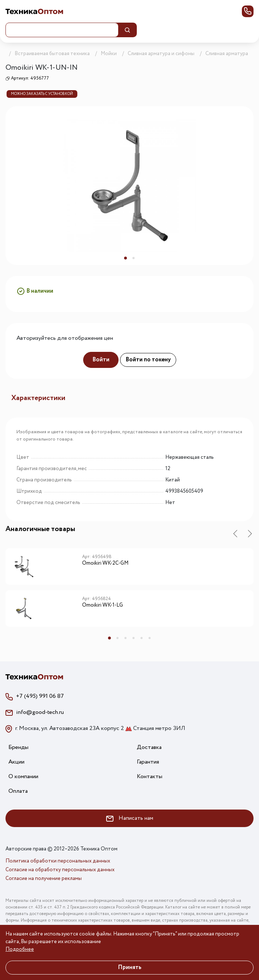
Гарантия (148, 762)
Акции (16, 762)
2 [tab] (134, 258)
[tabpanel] (129, 186)
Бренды (18, 747)
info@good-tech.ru (40, 712)
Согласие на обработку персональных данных (60, 870)
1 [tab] (125, 258)
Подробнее (20, 949)
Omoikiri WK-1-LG (103, 606)
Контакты (150, 777)
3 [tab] (125, 638)
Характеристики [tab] (38, 398)
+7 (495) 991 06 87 (40, 696)
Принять (130, 967)
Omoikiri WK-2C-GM (105, 564)
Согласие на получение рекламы (44, 879)
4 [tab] (134, 638)
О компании (23, 777)
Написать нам (130, 818)
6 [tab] (150, 638)
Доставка (149, 747)
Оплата (18, 791)
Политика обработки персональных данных (58, 861)
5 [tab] (142, 638)
